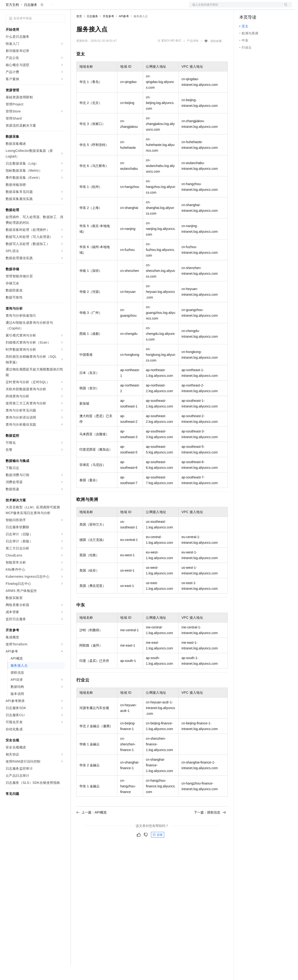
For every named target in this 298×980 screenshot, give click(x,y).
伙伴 (128, 8)
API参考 (124, 31)
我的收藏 (216, 56)
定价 (102, 8)
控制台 (256, 8)
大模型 (48, 8)
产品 (61, 8)
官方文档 (12, 20)
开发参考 (108, 31)
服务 (139, 8)
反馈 (158, 850)
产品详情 (193, 56)
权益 (90, 8)
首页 (79, 31)
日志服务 (31, 20)
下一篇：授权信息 (210, 827)
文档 (235, 8)
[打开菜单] (8, 8)
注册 (267, 8)
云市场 (115, 8)
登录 (284, 8)
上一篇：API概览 (92, 827)
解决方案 (76, 8)
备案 (245, 8)
